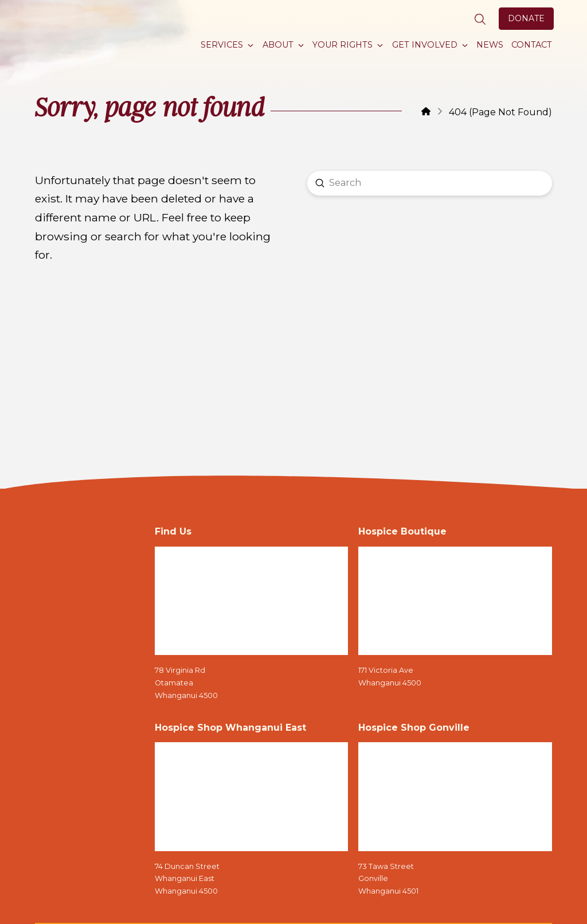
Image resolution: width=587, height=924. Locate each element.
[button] (480, 20)
